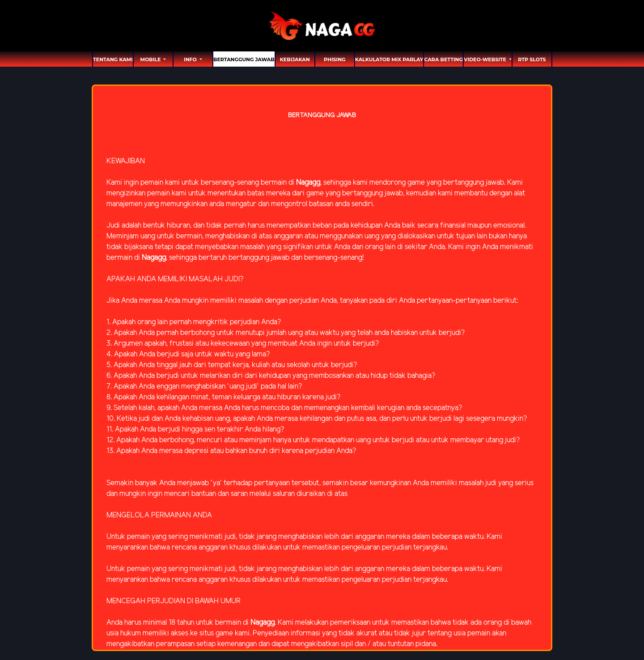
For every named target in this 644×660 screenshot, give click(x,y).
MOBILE (151, 59)
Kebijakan (295, 59)
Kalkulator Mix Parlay (389, 59)
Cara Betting (444, 59)
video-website (486, 59)
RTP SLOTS (532, 59)
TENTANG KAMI (113, 59)
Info (191, 59)
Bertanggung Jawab (244, 59)
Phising (335, 59)
